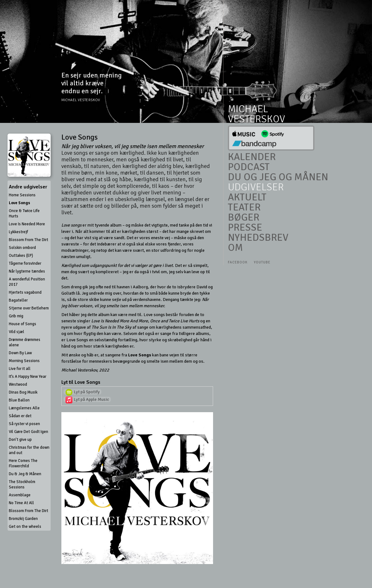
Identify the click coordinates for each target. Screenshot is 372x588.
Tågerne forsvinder (25, 263)
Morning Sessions (24, 361)
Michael (248, 109)
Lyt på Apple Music (87, 399)
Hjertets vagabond (25, 292)
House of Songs (23, 324)
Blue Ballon (19, 400)
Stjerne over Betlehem (29, 308)
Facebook (238, 262)
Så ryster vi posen (24, 424)
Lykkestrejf (18, 232)
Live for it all (20, 369)
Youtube (262, 262)
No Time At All (21, 503)
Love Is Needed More (27, 224)
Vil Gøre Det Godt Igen (28, 432)
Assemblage (20, 495)
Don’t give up (20, 440)
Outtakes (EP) (21, 256)
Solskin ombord (22, 248)
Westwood (18, 384)
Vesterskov (256, 119)
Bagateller (18, 300)
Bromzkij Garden (23, 519)
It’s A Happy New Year (28, 377)
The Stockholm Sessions (22, 484)
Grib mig (16, 316)
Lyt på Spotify (82, 392)
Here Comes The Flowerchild (23, 463)
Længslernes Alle (24, 408)
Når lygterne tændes (27, 271)
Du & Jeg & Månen (25, 474)
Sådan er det (20, 416)
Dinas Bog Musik (23, 392)
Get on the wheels (25, 527)
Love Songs (20, 203)
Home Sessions (22, 195)
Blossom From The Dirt (28, 240)
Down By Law (20, 353)
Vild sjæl (17, 332)
